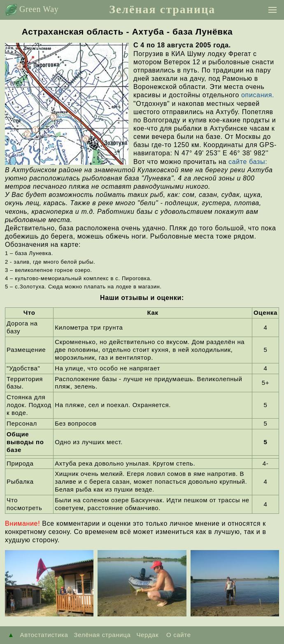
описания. (258, 95)
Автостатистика (44, 635)
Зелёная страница (162, 9)
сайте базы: (248, 162)
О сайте (177, 635)
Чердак (147, 635)
